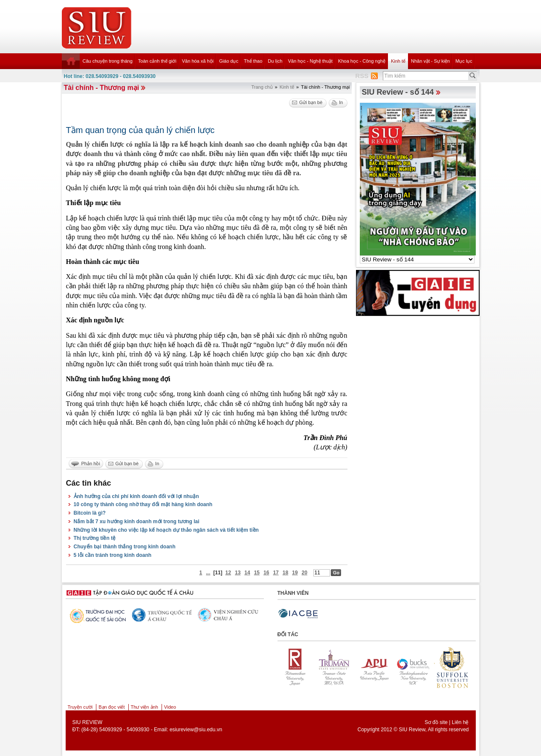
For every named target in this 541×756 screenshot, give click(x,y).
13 (238, 573)
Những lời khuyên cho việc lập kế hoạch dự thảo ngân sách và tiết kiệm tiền (166, 530)
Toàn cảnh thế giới (157, 61)
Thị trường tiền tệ (95, 538)
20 (304, 573)
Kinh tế (398, 61)
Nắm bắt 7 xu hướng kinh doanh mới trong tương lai (137, 521)
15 (257, 573)
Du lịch (275, 61)
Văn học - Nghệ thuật (310, 61)
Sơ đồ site (436, 722)
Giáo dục (229, 61)
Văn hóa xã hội (198, 61)
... (208, 573)
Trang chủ (262, 87)
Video (170, 707)
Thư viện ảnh (145, 707)
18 (285, 573)
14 (247, 573)
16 (266, 573)
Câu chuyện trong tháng (108, 61)
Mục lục (464, 61)
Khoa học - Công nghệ (362, 61)
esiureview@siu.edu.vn (196, 730)
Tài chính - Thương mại (102, 88)
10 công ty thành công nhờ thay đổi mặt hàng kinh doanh (143, 504)
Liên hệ (460, 722)
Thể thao (253, 61)
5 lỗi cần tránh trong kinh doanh (113, 555)
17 (276, 573)
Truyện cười (80, 707)
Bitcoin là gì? (90, 513)
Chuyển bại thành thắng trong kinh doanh (125, 547)
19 (295, 573)
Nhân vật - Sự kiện (430, 61)
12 (228, 573)
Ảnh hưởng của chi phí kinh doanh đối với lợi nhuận (136, 496)
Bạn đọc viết (111, 707)
